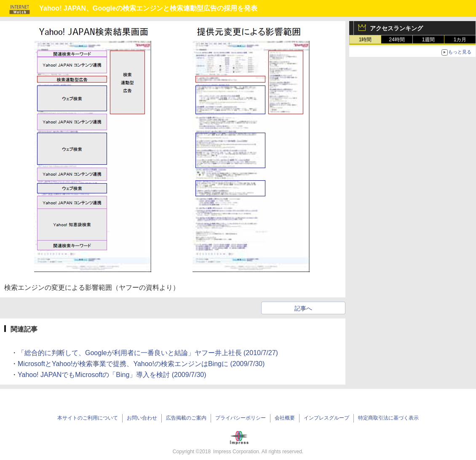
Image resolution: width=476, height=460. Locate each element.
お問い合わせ (142, 418)
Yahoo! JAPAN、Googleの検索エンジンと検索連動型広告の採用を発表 (148, 8)
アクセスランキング (396, 28)
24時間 (397, 40)
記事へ (303, 308)
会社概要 (285, 418)
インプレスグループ (326, 418)
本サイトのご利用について (88, 418)
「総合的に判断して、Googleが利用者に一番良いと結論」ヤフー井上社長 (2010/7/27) (148, 353)
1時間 (365, 40)
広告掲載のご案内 (186, 418)
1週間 (429, 40)
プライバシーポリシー (241, 418)
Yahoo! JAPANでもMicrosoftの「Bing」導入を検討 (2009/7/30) (112, 375)
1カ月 (460, 40)
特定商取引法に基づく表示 (388, 418)
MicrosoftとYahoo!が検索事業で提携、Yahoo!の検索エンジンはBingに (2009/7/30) (141, 364)
